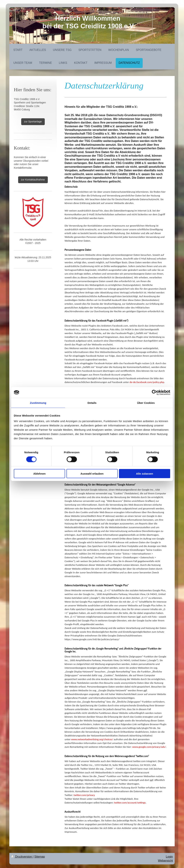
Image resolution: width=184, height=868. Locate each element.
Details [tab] (92, 403)
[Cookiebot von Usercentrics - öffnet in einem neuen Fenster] (154, 392)
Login (169, 857)
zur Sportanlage (33, 122)
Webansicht (165, 861)
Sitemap (40, 857)
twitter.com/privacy (84, 795)
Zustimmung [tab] (38, 403)
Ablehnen (39, 474)
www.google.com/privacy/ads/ (149, 747)
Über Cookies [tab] (146, 403)
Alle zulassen (145, 474)
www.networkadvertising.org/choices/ (92, 739)
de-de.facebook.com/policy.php (147, 382)
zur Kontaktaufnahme (33, 180)
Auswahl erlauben (92, 474)
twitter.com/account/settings (130, 803)
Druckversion (22, 857)
